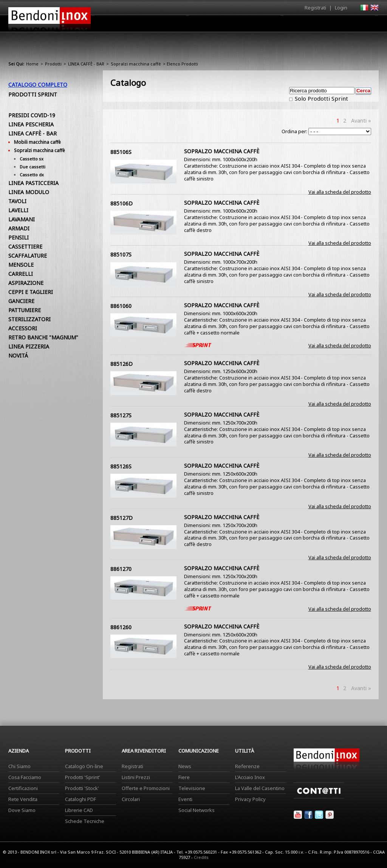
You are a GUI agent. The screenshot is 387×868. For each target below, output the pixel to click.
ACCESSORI (23, 328)
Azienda (180, 25)
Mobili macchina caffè (37, 142)
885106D (122, 203)
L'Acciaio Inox (250, 777)
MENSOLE (21, 265)
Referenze (247, 766)
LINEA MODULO (29, 192)
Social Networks (197, 810)
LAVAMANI (22, 219)
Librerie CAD (79, 810)
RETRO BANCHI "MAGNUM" (43, 337)
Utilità (339, 25)
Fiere (184, 777)
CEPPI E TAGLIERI (31, 292)
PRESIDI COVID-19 (32, 115)
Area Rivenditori (252, 25)
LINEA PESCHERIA (31, 124)
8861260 (121, 627)
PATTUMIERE (25, 310)
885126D (122, 364)
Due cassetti (33, 167)
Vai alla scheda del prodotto (340, 192)
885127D (122, 518)
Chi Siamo (19, 766)
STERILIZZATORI (29, 319)
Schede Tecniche (85, 821)
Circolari (131, 799)
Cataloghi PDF (80, 799)
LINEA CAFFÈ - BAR (86, 64)
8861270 (121, 569)
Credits (201, 857)
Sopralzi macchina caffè (136, 64)
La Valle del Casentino (260, 788)
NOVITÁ (18, 355)
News (185, 766)
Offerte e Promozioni (146, 788)
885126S (121, 466)
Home (151, 23)
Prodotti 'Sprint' (83, 777)
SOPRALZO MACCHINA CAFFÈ (222, 151)
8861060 (121, 306)
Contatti (368, 23)
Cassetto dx (32, 175)
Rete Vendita (23, 799)
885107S (121, 254)
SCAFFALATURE (28, 256)
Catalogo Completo (38, 85)
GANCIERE (21, 301)
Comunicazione (302, 25)
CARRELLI (21, 274)
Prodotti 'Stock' (82, 788)
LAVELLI (18, 210)
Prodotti (211, 25)
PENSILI (19, 237)
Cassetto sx (32, 159)
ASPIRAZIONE (26, 283)
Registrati (315, 8)
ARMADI (19, 228)
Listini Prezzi (136, 777)
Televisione (192, 788)
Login (341, 8)
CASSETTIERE (25, 247)
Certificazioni (23, 788)
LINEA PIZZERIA (29, 346)
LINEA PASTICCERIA (33, 183)
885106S (121, 152)
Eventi (185, 799)
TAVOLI (17, 201)
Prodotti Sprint (33, 94)
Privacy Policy (250, 799)
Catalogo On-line (84, 766)
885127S (121, 415)
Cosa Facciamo (25, 777)
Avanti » (361, 121)
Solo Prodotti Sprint (321, 98)
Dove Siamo (22, 810)
